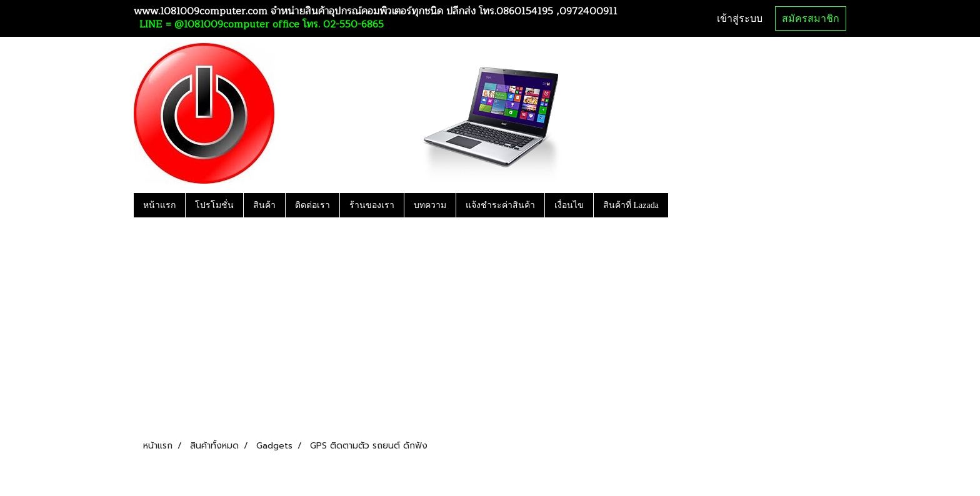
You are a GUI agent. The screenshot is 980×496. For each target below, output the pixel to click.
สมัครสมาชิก (811, 18)
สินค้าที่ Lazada (631, 205)
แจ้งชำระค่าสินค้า (500, 205)
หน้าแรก (159, 205)
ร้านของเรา (372, 205)
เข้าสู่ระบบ (740, 18)
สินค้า (264, 205)
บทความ (430, 205)
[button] (679, 205)
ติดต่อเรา (312, 205)
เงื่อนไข (569, 205)
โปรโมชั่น (214, 205)
